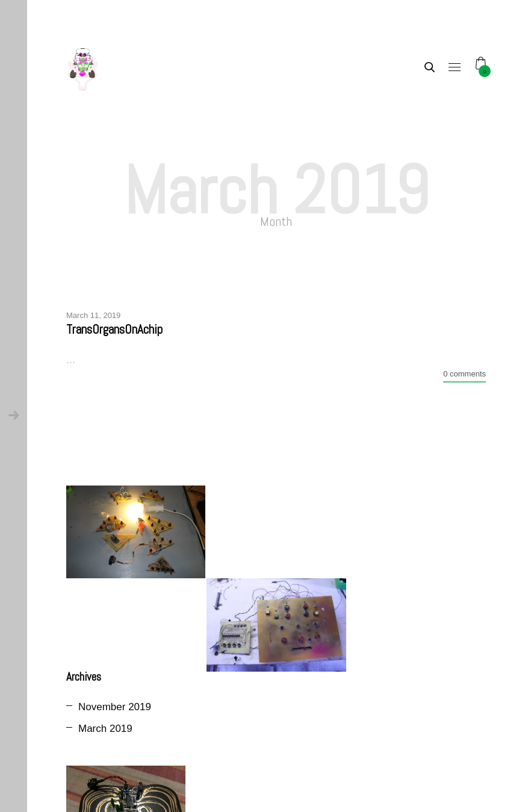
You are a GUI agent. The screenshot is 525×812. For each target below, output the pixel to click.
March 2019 (105, 729)
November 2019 (115, 707)
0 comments (464, 374)
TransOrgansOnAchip (114, 329)
